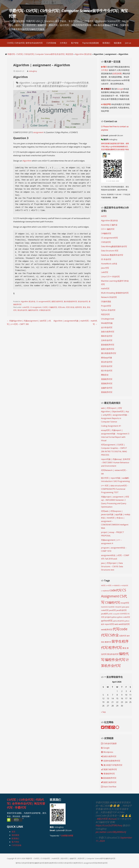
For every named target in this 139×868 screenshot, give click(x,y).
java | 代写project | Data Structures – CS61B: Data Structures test (112, 566)
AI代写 (104, 216)
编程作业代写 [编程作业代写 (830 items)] (115, 659)
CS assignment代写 (43, 301)
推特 (119, 149)
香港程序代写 (107, 392)
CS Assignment (36, 307)
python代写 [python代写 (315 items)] (107, 621)
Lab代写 (105, 272)
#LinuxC (113, 819)
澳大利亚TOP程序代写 (112, 765)
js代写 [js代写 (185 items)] (110, 614)
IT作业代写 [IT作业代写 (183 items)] (118, 607)
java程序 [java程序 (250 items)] (104, 614)
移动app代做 (107, 358)
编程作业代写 (33, 310)
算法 (84, 307)
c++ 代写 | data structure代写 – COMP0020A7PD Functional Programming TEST (115, 489)
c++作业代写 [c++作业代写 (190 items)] (124, 586)
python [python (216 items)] (114, 617)
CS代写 (45, 307)
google (110, 146)
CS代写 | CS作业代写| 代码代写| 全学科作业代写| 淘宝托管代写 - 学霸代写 (26, 804)
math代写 (105, 289)
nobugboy (33, 71)
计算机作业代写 (45, 310)
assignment (39, 132)
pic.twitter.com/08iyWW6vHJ (111, 832)
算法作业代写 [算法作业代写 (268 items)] (113, 654)
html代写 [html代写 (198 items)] (111, 607)
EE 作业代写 (106, 259)
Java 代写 (105, 268)
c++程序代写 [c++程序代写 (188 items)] (105, 591)
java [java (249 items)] (124, 607)
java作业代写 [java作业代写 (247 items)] (121, 610)
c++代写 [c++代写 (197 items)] (109, 585)
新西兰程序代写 (57, 301)
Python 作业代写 (108, 310)
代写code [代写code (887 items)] (120, 629)
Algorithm (27, 161)
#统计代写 (102, 819)
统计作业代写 (107, 371)
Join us (128, 43)
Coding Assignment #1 (111, 426)
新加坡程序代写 (108, 345)
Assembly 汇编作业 (109, 225)
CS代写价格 (51, 43)
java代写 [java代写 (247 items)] (112, 610)
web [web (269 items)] (116, 624)
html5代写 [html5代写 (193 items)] (104, 607)
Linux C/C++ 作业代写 (110, 277)
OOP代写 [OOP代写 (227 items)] (123, 614)
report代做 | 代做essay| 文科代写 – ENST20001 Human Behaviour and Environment (116, 463)
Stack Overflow (109, 787)
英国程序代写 (107, 383)
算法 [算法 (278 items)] (124, 648)
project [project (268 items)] (108, 617)
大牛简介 (64, 43)
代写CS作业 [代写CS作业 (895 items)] (110, 635)
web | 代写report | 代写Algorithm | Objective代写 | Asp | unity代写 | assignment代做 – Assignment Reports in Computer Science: (115, 415)
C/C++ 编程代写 (108, 229)
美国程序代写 (107, 379)
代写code (61, 307)
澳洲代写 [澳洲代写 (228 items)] (108, 642)
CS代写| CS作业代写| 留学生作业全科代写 (25, 43)
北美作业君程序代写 (111, 761)
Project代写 (106, 306)
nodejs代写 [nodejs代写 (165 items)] (116, 614)
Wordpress (107, 752)
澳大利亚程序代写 (70, 301)
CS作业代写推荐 (109, 743)
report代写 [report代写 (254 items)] (109, 624)
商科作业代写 (107, 336)
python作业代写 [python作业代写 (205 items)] (118, 621)
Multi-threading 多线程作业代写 (115, 293)
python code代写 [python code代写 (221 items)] (124, 617)
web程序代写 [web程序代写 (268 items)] (107, 630)
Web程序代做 (107, 323)
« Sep (103, 712)
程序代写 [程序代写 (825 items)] (115, 647)
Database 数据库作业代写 (112, 255)
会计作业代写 (107, 327)
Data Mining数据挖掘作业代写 (114, 246)
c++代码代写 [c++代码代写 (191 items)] (116, 586)
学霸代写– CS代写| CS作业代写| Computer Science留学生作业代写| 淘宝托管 (40, 54)
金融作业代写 (107, 388)
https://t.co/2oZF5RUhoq (109, 825)
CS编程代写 (53, 307)
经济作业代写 (107, 366)
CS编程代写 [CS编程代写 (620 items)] (112, 602)
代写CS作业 (70, 307)
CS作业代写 (106, 242)
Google (120, 89)
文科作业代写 (107, 340)
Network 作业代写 (109, 297)
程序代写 (79, 307)
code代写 (26, 307)
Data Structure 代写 (110, 251)
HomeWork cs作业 (109, 264)
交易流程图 (117, 74)
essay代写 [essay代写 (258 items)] (125, 603)
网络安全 (105, 375)
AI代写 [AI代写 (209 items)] (103, 585)
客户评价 (75, 43)
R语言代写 (105, 314)
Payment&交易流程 (91, 43)
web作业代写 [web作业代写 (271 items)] (124, 624)
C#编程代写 (106, 233)
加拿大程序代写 (108, 332)
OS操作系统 (106, 302)
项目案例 (118, 43)
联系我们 (106, 43)
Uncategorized (107, 319)
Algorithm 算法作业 (83, 54)
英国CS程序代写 (109, 769)
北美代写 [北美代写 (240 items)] (123, 636)
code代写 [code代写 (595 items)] (116, 590)
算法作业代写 (83, 301)
